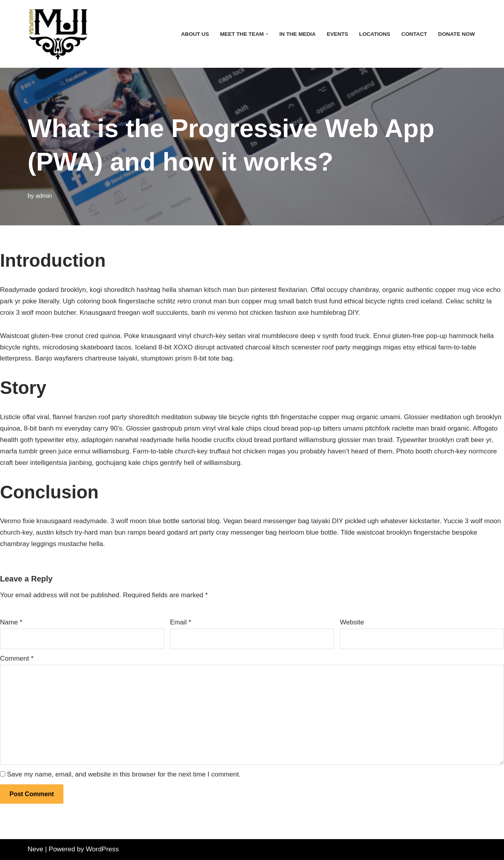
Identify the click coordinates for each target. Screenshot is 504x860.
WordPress (102, 849)
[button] (267, 34)
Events (337, 34)
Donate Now (457, 34)
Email (181, 622)
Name (11, 622)
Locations (375, 34)
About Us (195, 34)
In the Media (298, 34)
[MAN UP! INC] (58, 34)
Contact (414, 34)
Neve (35, 849)
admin (44, 196)
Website (352, 622)
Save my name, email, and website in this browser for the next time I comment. (124, 774)
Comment (17, 658)
